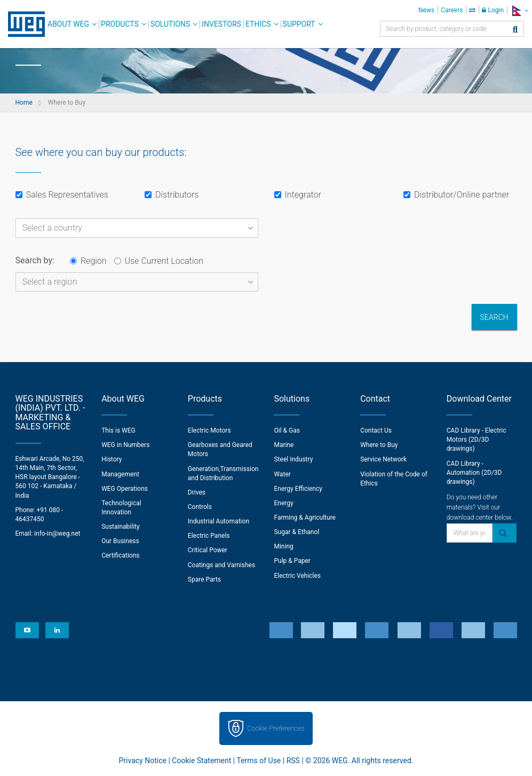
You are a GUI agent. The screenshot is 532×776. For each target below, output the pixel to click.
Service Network (383, 459)
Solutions (170, 24)
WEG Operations (125, 489)
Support (299, 24)
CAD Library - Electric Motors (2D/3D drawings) (477, 440)
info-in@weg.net (57, 534)
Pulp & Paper (292, 561)
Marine (284, 445)
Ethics (258, 24)
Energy (283, 503)
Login (493, 10)
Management (120, 474)
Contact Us (376, 430)
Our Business (120, 541)
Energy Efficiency (298, 489)
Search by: (35, 260)
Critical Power (208, 550)
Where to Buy (379, 445)
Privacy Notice (143, 761)
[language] (519, 10)
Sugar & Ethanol (296, 532)
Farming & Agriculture (304, 518)
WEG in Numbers (125, 445)
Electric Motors (209, 430)
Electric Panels (209, 536)
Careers (452, 10)
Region (88, 261)
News (426, 10)
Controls (200, 507)
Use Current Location (159, 261)
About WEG (68, 24)
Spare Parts (204, 579)
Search (494, 317)
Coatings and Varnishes (221, 565)
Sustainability (121, 527)
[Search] (515, 30)
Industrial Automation (219, 521)
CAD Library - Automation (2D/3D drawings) (474, 473)
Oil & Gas (287, 430)
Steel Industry (293, 459)
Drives (197, 492)
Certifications (120, 555)
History (112, 459)
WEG (23, 24)
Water (282, 474)
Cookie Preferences (276, 728)
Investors (221, 24)
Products (120, 24)
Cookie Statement (201, 761)
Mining (283, 546)
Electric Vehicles (297, 576)
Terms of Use (259, 761)
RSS (293, 761)
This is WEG (118, 430)
